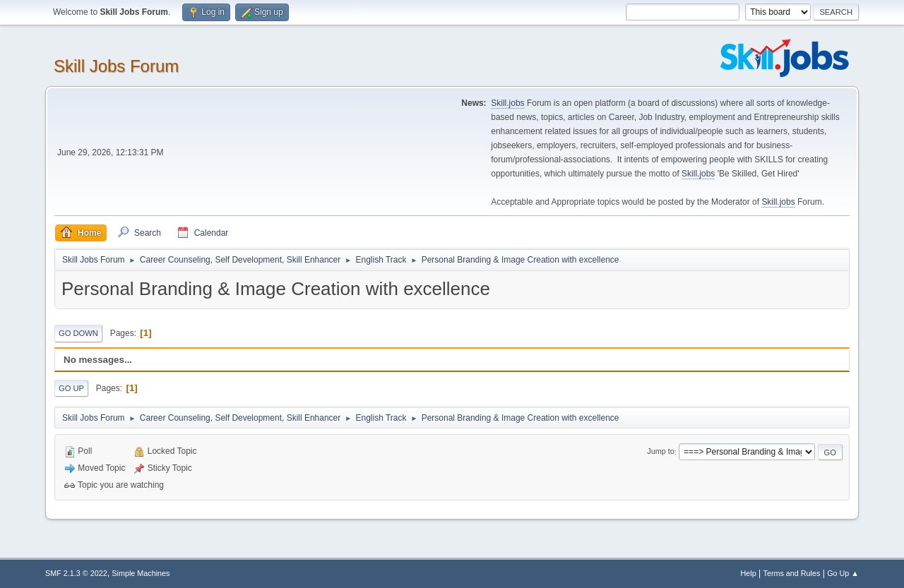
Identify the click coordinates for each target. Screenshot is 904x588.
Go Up (71, 388)
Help (749, 573)
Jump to (660, 452)
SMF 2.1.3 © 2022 (76, 573)
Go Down (78, 333)
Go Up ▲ (843, 573)
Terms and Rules (792, 573)
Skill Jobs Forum (116, 66)
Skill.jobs (507, 103)
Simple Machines (141, 573)
